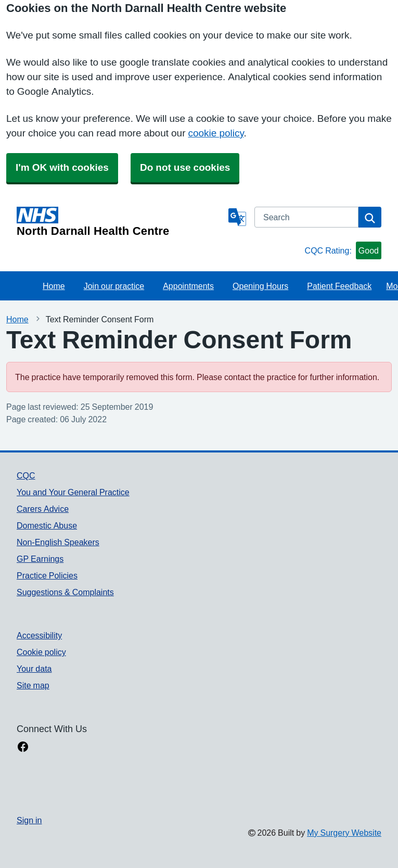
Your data (34, 669)
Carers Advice (43, 509)
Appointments (188, 286)
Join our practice (114, 286)
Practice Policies (47, 575)
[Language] (237, 217)
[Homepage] (120, 222)
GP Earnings (40, 559)
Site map (33, 685)
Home (54, 286)
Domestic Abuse (47, 525)
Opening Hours (260, 286)
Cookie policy (41, 652)
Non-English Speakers (58, 542)
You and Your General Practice (73, 492)
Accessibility (39, 635)
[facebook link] (23, 748)
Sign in (29, 820)
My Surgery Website (344, 833)
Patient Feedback (339, 286)
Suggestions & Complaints (65, 592)
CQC (26, 475)
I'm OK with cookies (62, 167)
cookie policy (216, 133)
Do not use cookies (185, 167)
